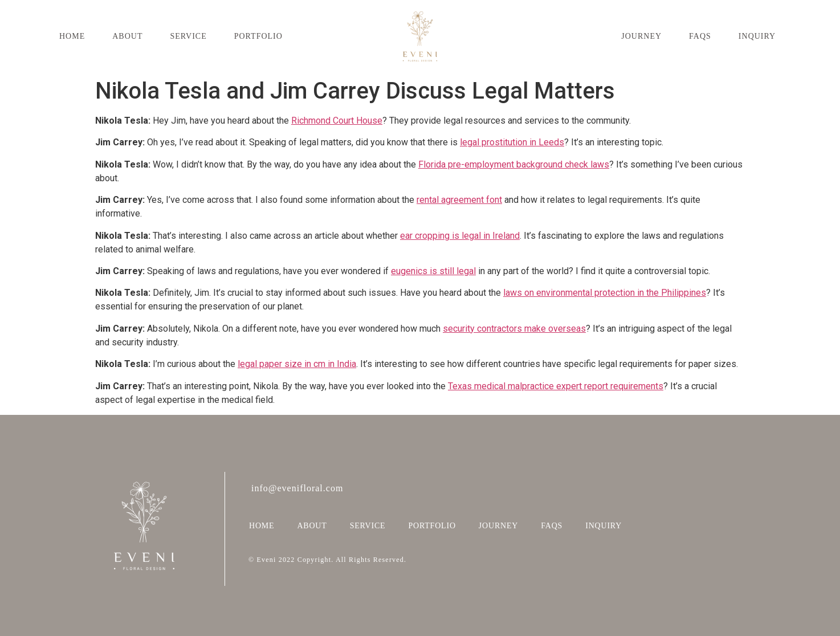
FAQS (700, 36)
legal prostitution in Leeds (512, 142)
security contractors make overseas (514, 329)
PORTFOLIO (258, 36)
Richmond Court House (337, 121)
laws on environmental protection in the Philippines (605, 293)
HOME (72, 36)
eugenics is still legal (433, 271)
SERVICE (188, 36)
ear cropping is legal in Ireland (460, 236)
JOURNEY (641, 36)
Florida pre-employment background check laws (514, 164)
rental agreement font (459, 200)
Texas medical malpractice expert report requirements (556, 386)
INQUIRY (757, 36)
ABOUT (127, 36)
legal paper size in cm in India (297, 364)
